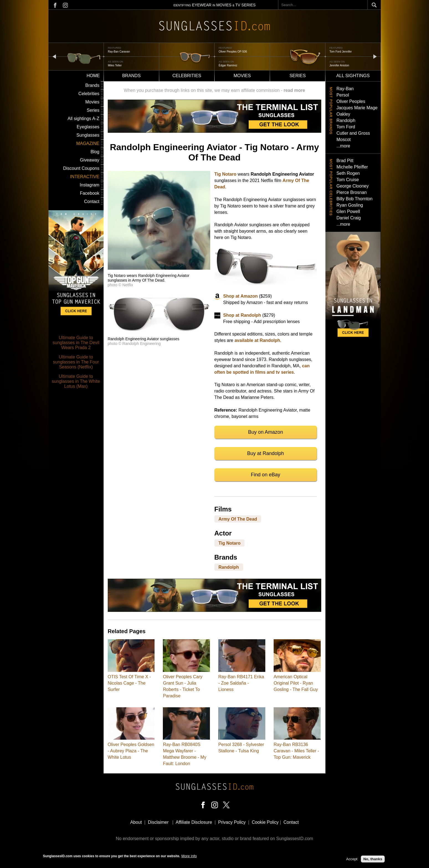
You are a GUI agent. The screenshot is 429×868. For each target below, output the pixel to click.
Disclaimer (158, 822)
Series (298, 76)
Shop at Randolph (242, 315)
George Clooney (353, 186)
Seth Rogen (348, 173)
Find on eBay (266, 475)
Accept (352, 860)
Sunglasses (88, 135)
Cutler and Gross (353, 133)
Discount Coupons (81, 168)
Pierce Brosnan (352, 192)
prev (54, 56)
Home (93, 76)
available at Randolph (257, 340)
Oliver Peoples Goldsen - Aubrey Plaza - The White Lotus (131, 751)
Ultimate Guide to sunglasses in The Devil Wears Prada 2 (76, 343)
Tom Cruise (348, 180)
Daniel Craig (349, 218)
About (136, 822)
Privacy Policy (232, 822)
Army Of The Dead (238, 519)
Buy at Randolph (265, 453)
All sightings (353, 76)
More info (189, 857)
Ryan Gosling (350, 205)
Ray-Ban (345, 89)
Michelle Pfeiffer (352, 167)
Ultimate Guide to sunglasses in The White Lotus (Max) (76, 381)
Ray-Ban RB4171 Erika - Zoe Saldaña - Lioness (241, 683)
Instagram (90, 185)
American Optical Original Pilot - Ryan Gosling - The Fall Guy (296, 683)
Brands (131, 76)
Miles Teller (115, 65)
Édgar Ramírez (228, 65)
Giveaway (89, 160)
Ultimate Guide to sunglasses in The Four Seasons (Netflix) (76, 362)
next (375, 56)
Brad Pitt (345, 161)
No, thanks (373, 860)
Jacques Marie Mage (357, 108)
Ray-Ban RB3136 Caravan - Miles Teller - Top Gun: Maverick (296, 751)
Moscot (344, 140)
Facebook (89, 193)
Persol (343, 95)
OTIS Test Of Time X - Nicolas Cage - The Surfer (129, 683)
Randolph (229, 567)
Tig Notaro (225, 174)
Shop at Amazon (241, 296)
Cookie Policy (265, 822)
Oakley (343, 114)
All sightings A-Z (84, 119)
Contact (92, 202)
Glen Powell (348, 211)
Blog (95, 152)
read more (294, 90)
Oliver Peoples (351, 101)
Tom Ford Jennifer (341, 52)
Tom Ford (346, 127)
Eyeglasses (88, 127)
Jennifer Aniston (339, 65)
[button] (159, 268)
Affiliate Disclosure (194, 822)
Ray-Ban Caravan (119, 52)
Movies (242, 76)
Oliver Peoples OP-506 (233, 52)
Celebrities (187, 76)
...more (343, 146)
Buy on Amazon (266, 432)
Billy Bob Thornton (354, 199)
